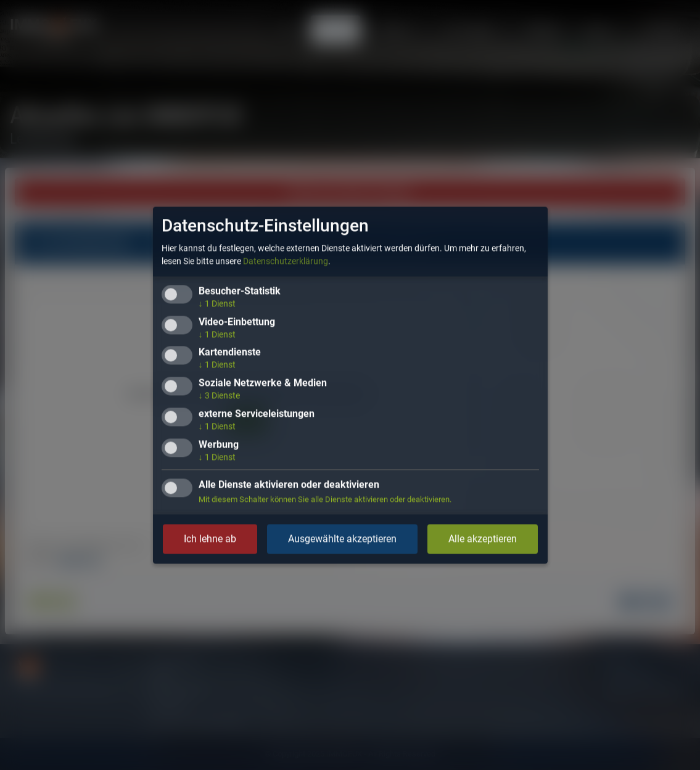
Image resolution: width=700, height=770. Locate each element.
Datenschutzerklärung (286, 261)
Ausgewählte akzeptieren (342, 539)
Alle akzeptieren (483, 539)
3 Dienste (219, 396)
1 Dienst (217, 303)
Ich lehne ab (210, 539)
